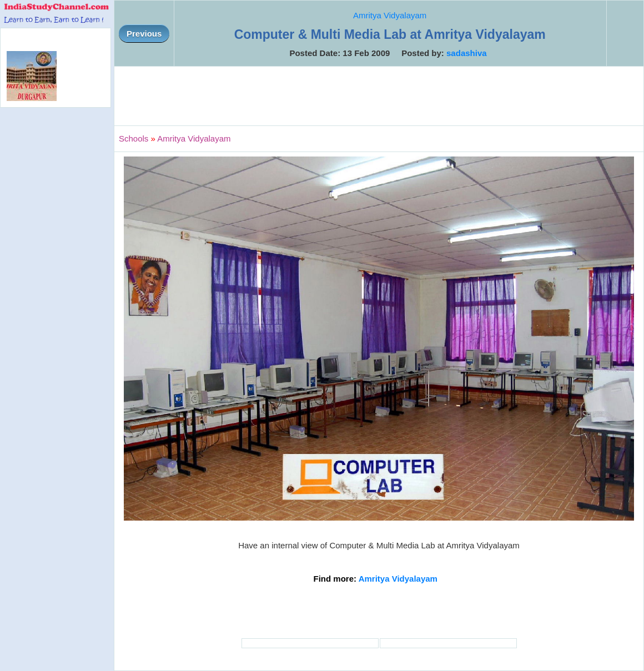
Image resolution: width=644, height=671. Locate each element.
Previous (144, 34)
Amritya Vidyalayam (390, 15)
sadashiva (467, 53)
